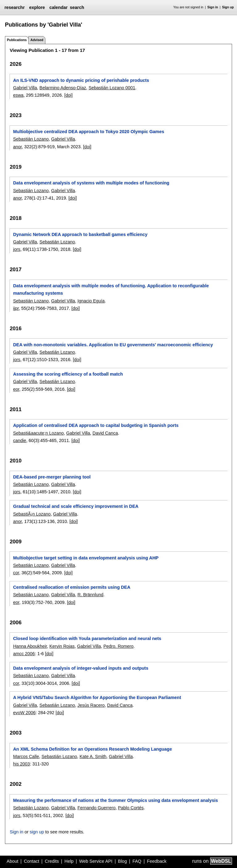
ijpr (16, 308)
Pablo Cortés (131, 808)
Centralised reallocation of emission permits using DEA (72, 587)
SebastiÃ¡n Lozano (32, 514)
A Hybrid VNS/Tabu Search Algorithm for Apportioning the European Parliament (97, 697)
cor (16, 573)
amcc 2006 (24, 654)
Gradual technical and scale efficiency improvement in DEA (76, 506)
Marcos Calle (26, 756)
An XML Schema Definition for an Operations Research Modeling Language (92, 749)
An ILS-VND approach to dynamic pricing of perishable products (81, 80)
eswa (18, 95)
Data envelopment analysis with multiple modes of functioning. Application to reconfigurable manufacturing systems (111, 289)
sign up (37, 832)
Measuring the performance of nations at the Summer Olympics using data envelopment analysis (115, 800)
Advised (37, 40)
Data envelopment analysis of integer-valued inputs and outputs (81, 668)
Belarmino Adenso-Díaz (63, 88)
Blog (122, 861)
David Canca (105, 433)
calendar (58, 7)
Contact (31, 861)
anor (17, 147)
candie (19, 440)
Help (69, 861)
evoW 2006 (24, 713)
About (13, 861)
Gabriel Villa (25, 88)
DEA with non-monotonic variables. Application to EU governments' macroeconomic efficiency (113, 345)
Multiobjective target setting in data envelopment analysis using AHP (86, 558)
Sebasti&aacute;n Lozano (38, 433)
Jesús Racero (91, 705)
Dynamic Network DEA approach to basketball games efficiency (80, 234)
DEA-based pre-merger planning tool (52, 477)
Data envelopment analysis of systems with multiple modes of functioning (91, 183)
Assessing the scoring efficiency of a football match (68, 374)
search (77, 7)
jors (17, 249)
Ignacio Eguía (91, 301)
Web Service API (96, 861)
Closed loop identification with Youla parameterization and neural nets (87, 638)
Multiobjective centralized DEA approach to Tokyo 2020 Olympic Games (88, 132)
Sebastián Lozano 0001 (112, 88)
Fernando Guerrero (96, 808)
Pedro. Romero (118, 646)
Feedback (157, 861)
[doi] (68, 95)
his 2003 (21, 764)
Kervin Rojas (62, 646)
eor (16, 389)
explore (37, 7)
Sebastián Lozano (31, 139)
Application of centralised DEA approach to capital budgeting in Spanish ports (96, 425)
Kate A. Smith (93, 756)
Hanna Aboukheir (30, 646)
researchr (15, 7)
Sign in (213, 7)
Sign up (228, 7)
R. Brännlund (90, 595)
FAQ (137, 861)
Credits (52, 861)
